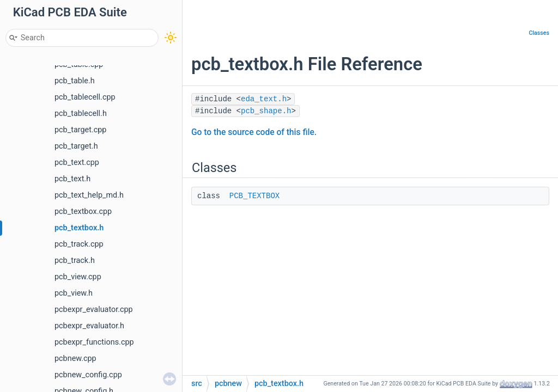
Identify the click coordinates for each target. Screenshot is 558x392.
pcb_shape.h (266, 111)
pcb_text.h (72, 179)
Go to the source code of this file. (254, 132)
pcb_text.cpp (77, 163)
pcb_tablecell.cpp (85, 97)
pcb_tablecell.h (81, 114)
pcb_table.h (75, 81)
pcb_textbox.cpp (83, 212)
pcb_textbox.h (79, 228)
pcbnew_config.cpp (88, 375)
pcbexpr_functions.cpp (94, 342)
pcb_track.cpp (79, 244)
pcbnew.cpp (75, 359)
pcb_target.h (76, 146)
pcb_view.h (74, 293)
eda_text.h (264, 99)
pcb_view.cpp (78, 277)
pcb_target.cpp (80, 130)
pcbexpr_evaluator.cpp (94, 310)
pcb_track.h (75, 261)
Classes (539, 33)
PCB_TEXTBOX (254, 196)
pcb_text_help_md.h (89, 195)
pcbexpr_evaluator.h (89, 326)
